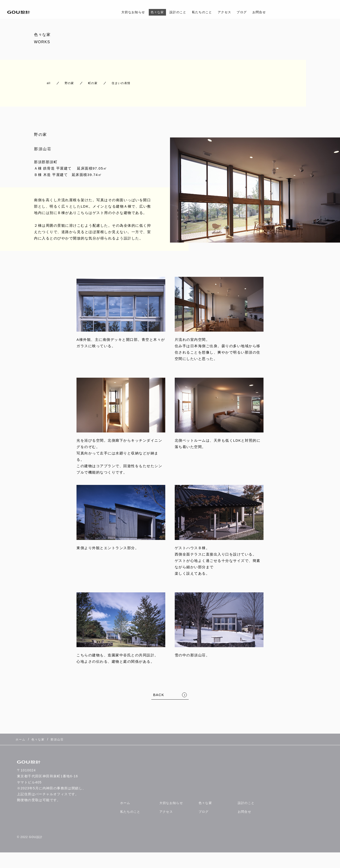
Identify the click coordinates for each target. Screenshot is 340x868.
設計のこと (176, 12)
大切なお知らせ (127, 12)
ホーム (126, 795)
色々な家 (153, 12)
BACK (159, 691)
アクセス (228, 12)
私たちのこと (203, 12)
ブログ (247, 12)
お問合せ (267, 12)
